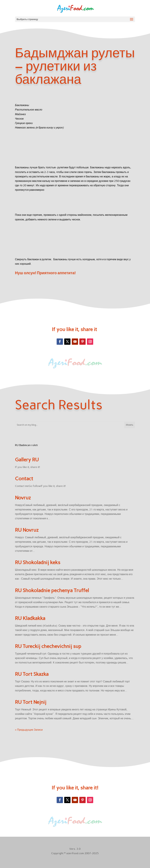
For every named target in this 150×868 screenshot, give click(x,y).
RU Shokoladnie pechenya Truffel (52, 590)
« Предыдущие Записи (29, 730)
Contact (24, 479)
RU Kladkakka (30, 618)
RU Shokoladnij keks (38, 562)
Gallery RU (27, 460)
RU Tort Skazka (32, 674)
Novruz (23, 498)
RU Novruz (27, 530)
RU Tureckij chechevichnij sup (48, 646)
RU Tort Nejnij (31, 702)
